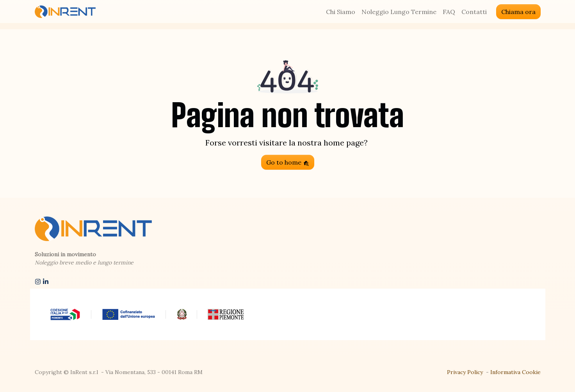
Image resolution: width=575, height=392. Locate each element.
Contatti (474, 12)
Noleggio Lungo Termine (399, 12)
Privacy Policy (465, 372)
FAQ (449, 12)
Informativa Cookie (515, 372)
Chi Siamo (341, 12)
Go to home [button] (288, 162)
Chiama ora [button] (518, 12)
